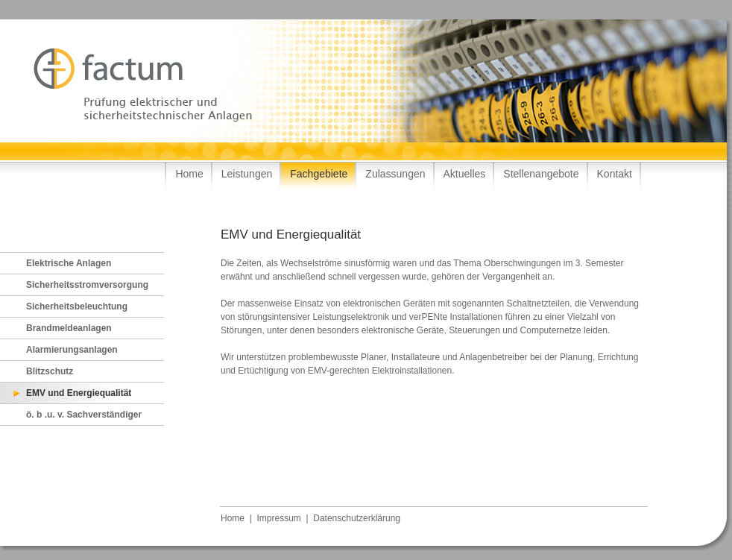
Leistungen (247, 174)
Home (189, 174)
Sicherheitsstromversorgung (87, 285)
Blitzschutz (50, 371)
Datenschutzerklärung (357, 518)
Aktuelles (465, 174)
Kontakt (615, 174)
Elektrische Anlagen (69, 263)
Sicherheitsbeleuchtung (77, 306)
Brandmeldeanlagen (69, 328)
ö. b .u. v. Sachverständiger (84, 415)
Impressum (278, 518)
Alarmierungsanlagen (72, 350)
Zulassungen (395, 174)
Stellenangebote (541, 174)
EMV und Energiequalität (79, 393)
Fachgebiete (319, 174)
